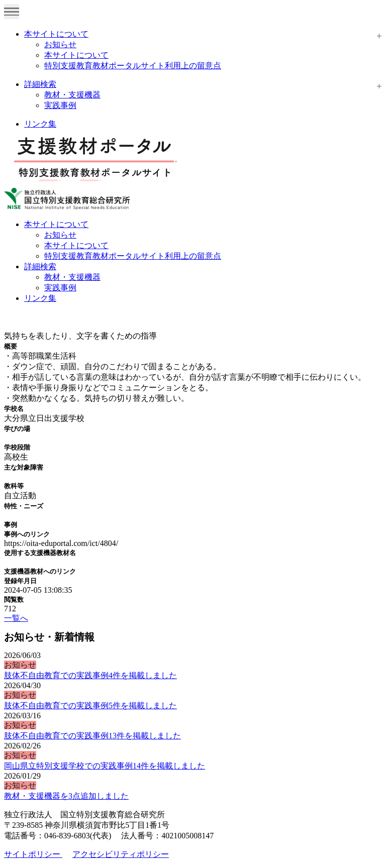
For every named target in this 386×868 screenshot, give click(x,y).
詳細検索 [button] (40, 266)
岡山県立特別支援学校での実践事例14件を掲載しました (105, 766)
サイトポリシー (33, 854)
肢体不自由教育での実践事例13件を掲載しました (92, 736)
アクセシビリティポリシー (121, 854)
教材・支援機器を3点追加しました (66, 796)
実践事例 (60, 105)
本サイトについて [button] (56, 224)
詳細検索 (40, 84)
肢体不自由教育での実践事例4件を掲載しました (90, 675)
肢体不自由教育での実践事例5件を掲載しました (90, 706)
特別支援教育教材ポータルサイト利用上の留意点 (133, 66)
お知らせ (60, 44)
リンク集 (40, 124)
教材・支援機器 (72, 95)
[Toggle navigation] (12, 12)
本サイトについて (56, 34)
